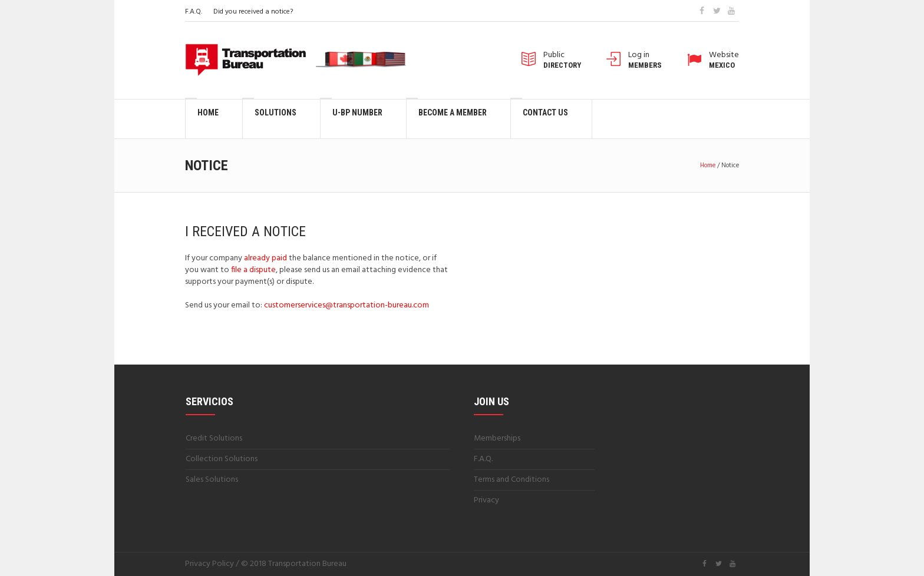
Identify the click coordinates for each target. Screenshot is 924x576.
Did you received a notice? (253, 12)
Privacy (486, 500)
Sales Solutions (212, 480)
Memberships (497, 438)
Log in (645, 60)
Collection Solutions (222, 459)
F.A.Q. (194, 12)
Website (724, 60)
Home (708, 165)
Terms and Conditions (511, 480)
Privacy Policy (209, 564)
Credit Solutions (214, 438)
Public (562, 60)
